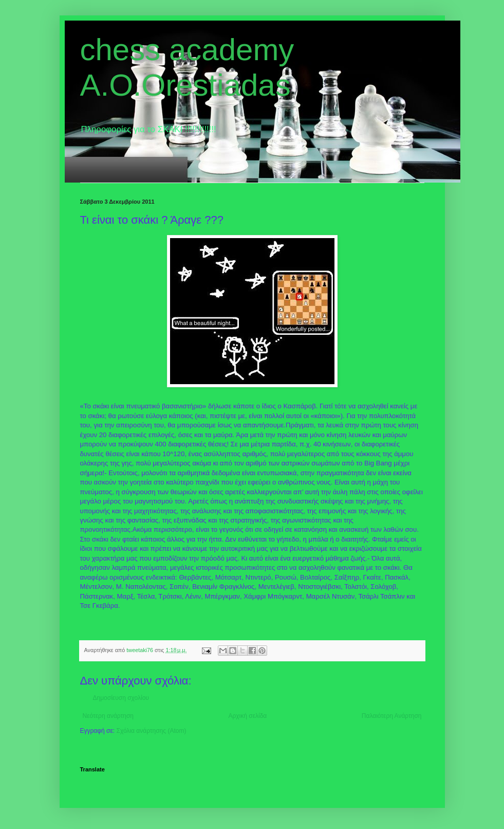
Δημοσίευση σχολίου (121, 698)
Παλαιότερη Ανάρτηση (392, 716)
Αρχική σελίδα (247, 716)
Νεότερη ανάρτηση (108, 716)
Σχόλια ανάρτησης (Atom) (151, 731)
